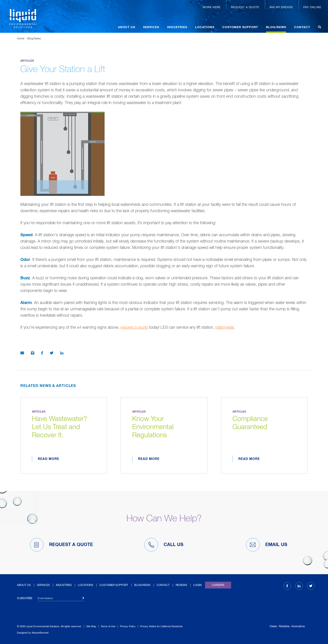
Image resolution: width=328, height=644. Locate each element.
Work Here (212, 7)
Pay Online (312, 7)
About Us (127, 27)
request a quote (134, 328)
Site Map (91, 626)
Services (151, 27)
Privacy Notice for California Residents (161, 626)
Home (21, 39)
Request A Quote (61, 545)
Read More (49, 459)
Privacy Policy (128, 626)
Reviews (181, 585)
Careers (218, 585)
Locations (205, 27)
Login (198, 585)
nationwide (225, 328)
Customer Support (240, 27)
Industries (177, 27)
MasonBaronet (40, 633)
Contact (302, 27)
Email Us (267, 545)
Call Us (164, 545)
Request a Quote (245, 7)
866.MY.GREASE (281, 7)
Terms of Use (108, 626)
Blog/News (276, 27)
